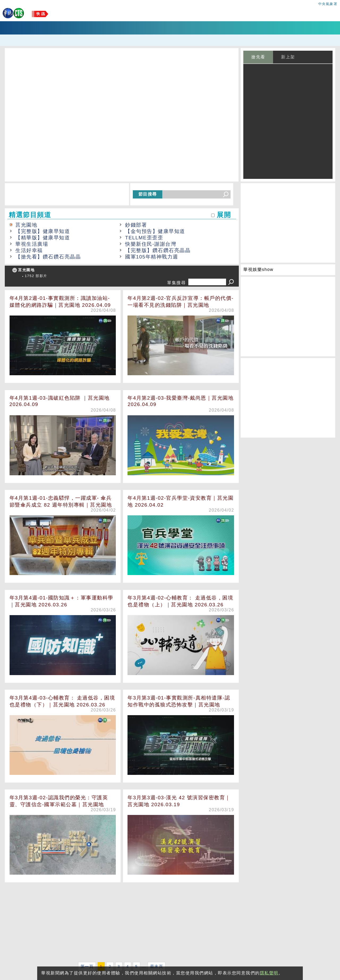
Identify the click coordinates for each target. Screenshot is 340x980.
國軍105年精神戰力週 (152, 257)
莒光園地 (26, 225)
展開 (224, 215)
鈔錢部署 (136, 225)
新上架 (288, 57)
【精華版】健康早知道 (43, 238)
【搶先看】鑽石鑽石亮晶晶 (48, 257)
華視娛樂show (258, 269)
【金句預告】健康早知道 (155, 231)
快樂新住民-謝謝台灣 (151, 244)
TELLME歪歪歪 (144, 238)
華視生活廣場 (32, 244)
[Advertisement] (122, 923)
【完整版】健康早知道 (43, 231)
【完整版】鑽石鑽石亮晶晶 (158, 250)
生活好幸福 (29, 250)
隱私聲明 (269, 973)
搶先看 (258, 57)
